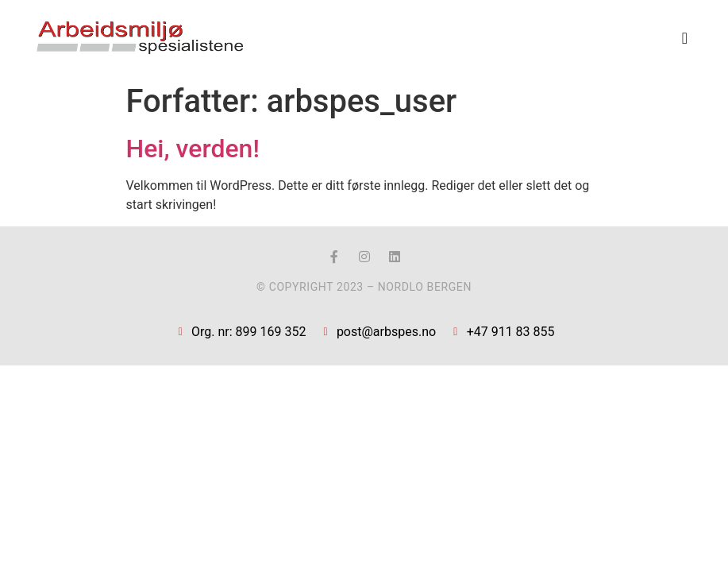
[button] (685, 38)
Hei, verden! (193, 149)
